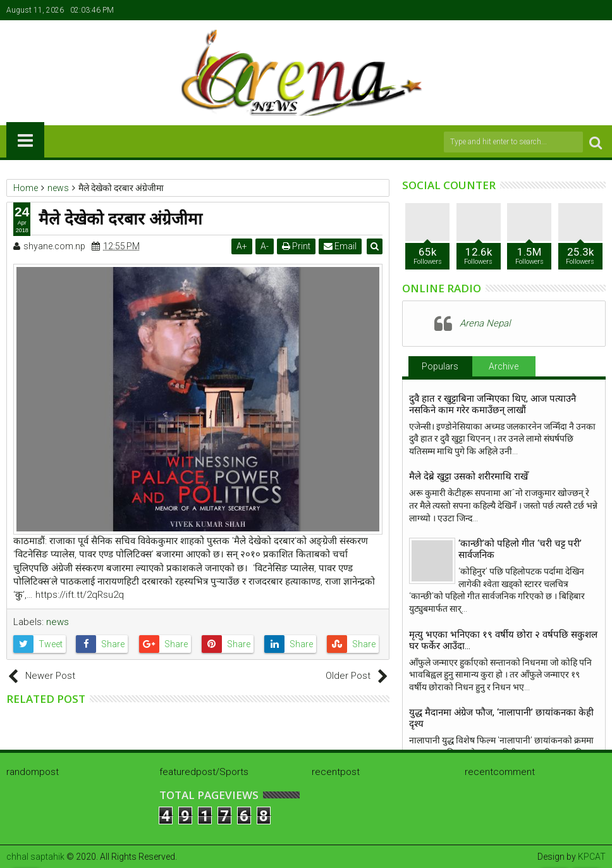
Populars (440, 366)
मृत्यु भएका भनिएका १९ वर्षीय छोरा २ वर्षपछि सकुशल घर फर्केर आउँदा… (503, 640)
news (58, 622)
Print (297, 246)
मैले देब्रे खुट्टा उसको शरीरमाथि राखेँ (468, 476)
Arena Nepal (485, 323)
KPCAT (592, 857)
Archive (504, 366)
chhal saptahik (35, 857)
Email (341, 246)
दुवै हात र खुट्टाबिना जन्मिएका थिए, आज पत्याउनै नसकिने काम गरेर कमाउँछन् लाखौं (493, 404)
